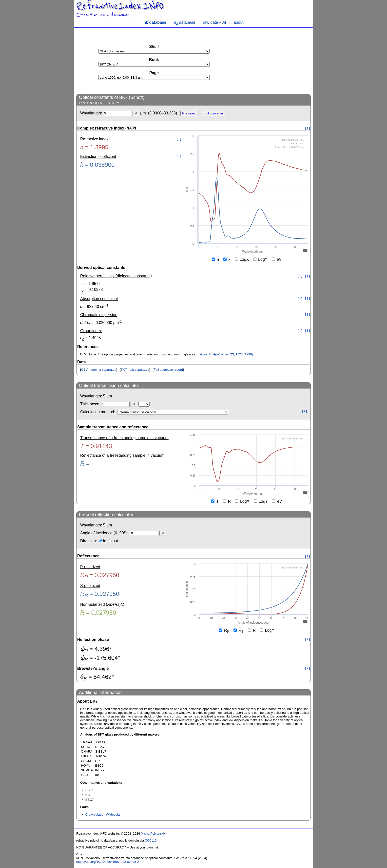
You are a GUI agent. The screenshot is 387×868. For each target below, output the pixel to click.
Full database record (168, 370)
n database (185, 22)
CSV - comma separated (99, 370)
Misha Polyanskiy (153, 834)
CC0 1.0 (151, 840)
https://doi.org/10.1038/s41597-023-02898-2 (108, 862)
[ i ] (308, 128)
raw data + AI (214, 22)
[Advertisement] (274, 61)
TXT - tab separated (135, 370)
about (239, 22)
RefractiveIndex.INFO (120, 6)
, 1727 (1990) (225, 354)
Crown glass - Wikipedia (103, 814)
